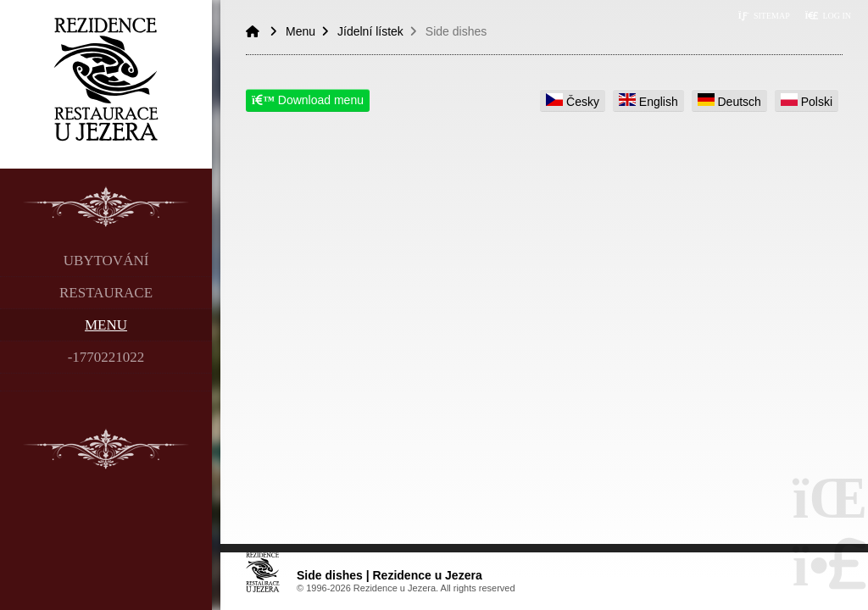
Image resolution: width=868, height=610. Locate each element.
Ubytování (106, 261)
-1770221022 (106, 357)
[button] (828, 16)
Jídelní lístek (370, 31)
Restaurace (106, 293)
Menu (106, 325)
